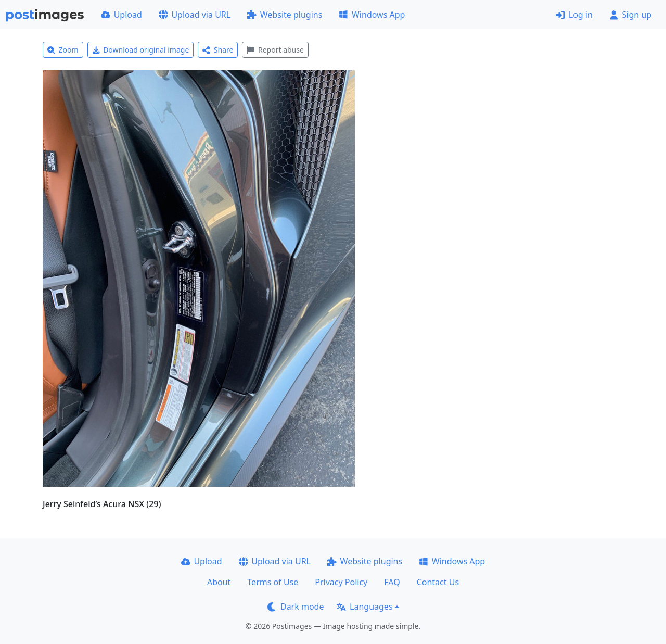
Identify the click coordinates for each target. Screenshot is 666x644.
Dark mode (296, 607)
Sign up (630, 15)
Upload (121, 15)
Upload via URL (195, 15)
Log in (574, 15)
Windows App (372, 15)
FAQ (392, 582)
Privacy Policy (341, 582)
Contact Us (438, 582)
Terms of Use (273, 582)
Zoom (63, 50)
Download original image (141, 50)
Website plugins (285, 15)
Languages (364, 607)
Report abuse (275, 50)
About (219, 582)
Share (218, 50)
